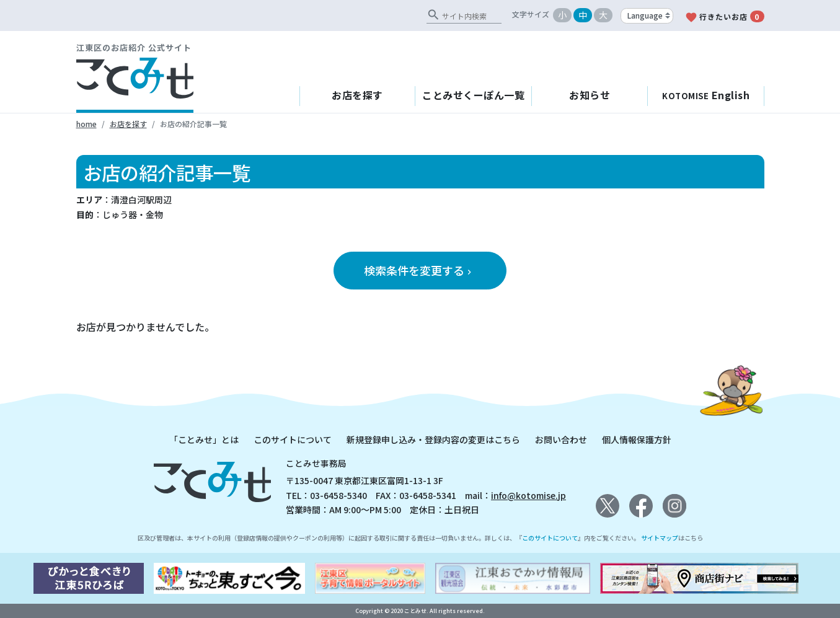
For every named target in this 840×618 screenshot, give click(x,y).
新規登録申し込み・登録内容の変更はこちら (433, 439)
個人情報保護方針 (637, 439)
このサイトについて (293, 439)
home (86, 124)
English (706, 95)
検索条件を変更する (419, 270)
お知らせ (590, 95)
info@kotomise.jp (528, 495)
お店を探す (357, 95)
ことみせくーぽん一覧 (473, 95)
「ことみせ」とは (204, 439)
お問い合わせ (561, 439)
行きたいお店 (725, 17)
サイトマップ (660, 538)
